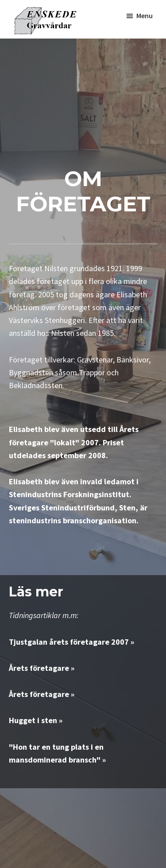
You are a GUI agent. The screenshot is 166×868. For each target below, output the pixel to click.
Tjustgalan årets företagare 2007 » (71, 642)
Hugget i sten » (36, 720)
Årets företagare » (42, 668)
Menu (145, 16)
